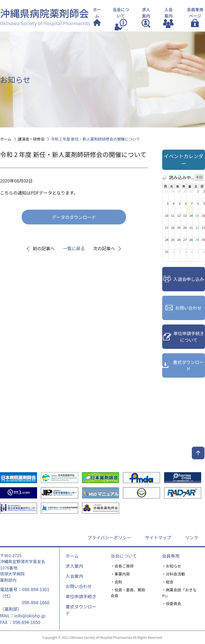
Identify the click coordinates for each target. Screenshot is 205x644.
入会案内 (74, 576)
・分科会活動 (173, 574)
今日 (199, 177)
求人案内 (74, 566)
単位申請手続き (81, 596)
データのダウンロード (74, 217)
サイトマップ (158, 537)
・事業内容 (120, 574)
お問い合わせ (79, 586)
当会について (124, 556)
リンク (192, 537)
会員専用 (171, 556)
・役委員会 (172, 603)
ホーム (72, 556)
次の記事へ (104, 248)
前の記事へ (44, 248)
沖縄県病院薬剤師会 (45, 16)
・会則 (116, 582)
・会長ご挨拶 (122, 566)
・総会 (168, 582)
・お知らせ (172, 566)
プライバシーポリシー (109, 537)
